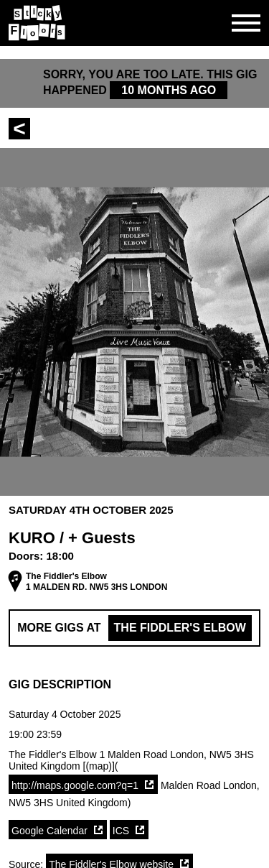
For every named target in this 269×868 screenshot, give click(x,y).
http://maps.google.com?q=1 (75, 785)
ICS (121, 831)
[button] (134, 685)
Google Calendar (49, 831)
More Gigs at (134, 628)
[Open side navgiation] (246, 23)
